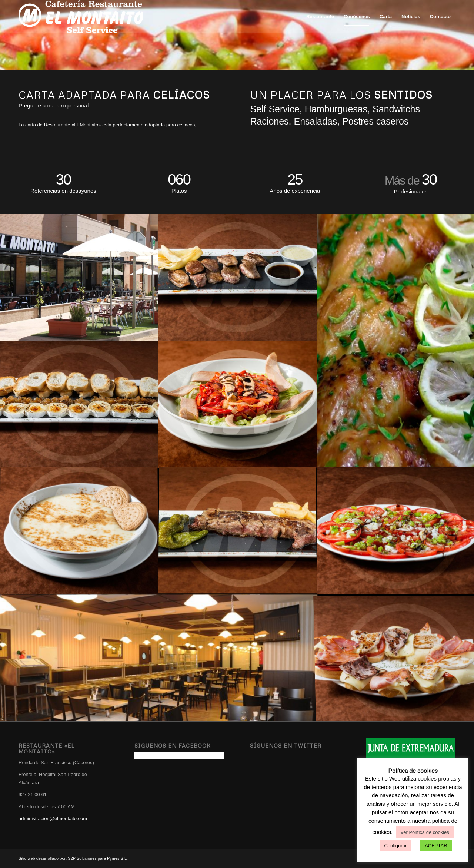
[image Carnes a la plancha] (238, 531)
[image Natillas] (79, 531)
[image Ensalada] (238, 404)
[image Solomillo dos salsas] (238, 277)
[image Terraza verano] (79, 277)
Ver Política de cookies (425, 832)
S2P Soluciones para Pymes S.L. (98, 858)
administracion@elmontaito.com (53, 819)
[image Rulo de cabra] (79, 404)
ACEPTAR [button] (436, 846)
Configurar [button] (395, 846)
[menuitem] (320, 17)
